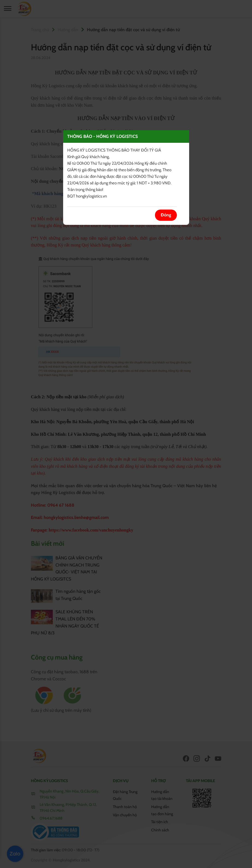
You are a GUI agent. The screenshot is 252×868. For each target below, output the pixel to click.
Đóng (166, 215)
